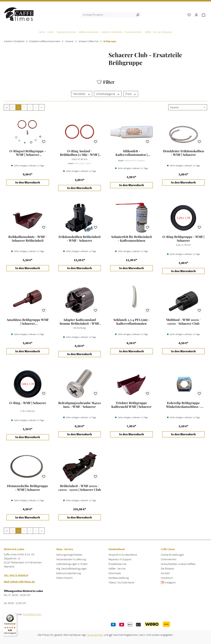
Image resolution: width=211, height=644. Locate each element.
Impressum (167, 578)
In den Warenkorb (28, 182)
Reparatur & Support (120, 559)
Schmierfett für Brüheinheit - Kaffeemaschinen (132, 239)
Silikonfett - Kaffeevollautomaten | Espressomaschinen (131, 153)
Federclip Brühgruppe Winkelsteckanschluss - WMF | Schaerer (183, 405)
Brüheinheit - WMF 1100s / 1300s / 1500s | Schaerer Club (80, 488)
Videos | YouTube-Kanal (121, 582)
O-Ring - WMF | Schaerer (28, 403)
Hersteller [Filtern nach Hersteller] (82, 94)
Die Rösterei (167, 569)
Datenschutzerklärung (68, 573)
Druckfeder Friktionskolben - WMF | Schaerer (183, 153)
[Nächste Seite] (36, 107)
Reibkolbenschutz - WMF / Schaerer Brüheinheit (28, 239)
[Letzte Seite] (42, 107)
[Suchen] (138, 15)
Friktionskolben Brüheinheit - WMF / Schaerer (80, 239)
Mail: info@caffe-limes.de (19, 582)
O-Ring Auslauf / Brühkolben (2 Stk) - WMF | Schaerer (79, 153)
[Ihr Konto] (196, 15)
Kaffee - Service (117, 569)
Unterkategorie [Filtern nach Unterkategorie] (108, 94)
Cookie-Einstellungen (173, 555)
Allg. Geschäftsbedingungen (72, 569)
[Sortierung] (188, 107)
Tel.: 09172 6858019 (16, 575)
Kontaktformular (32, 614)
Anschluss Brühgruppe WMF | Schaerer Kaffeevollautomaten (28, 322)
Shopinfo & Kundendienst (123, 555)
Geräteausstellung (119, 578)
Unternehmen (169, 559)
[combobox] (108, 15)
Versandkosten (95, 635)
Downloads (115, 573)
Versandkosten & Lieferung (71, 559)
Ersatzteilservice (117, 564)
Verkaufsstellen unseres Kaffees (178, 564)
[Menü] (15, 615)
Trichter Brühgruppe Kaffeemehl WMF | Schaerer (131, 405)
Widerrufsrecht (64, 578)
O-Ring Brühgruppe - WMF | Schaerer (183, 239)
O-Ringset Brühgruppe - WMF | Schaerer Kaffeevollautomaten (28, 153)
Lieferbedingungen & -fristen (72, 564)
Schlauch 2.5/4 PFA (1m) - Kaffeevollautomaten (132, 322)
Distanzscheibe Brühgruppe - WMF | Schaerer (28, 488)
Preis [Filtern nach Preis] (131, 94)
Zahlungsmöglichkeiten (69, 555)
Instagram (170, 582)
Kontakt (165, 573)
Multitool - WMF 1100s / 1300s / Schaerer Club (183, 322)
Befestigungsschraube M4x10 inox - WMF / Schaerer (80, 405)
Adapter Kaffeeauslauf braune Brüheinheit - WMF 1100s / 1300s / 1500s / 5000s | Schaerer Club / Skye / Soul (79, 322)
